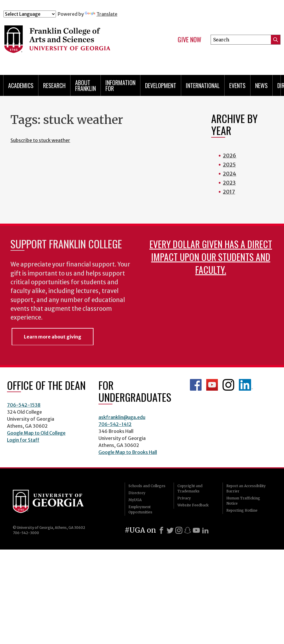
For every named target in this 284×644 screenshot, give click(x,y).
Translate (101, 14)
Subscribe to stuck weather (40, 140)
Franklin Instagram (228, 385)
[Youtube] (196, 530)
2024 (230, 174)
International (203, 85)
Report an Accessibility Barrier (246, 488)
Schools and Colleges (147, 486)
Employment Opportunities (140, 509)
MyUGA (135, 500)
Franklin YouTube (212, 385)
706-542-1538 (24, 405)
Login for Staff (23, 440)
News (261, 85)
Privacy (184, 498)
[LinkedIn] (205, 530)
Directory (137, 493)
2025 (229, 165)
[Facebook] (161, 530)
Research (54, 85)
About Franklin (85, 85)
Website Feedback (193, 505)
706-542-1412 (115, 424)
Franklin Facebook (196, 385)
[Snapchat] (188, 530)
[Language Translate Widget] (30, 14)
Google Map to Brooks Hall (128, 452)
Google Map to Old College (36, 433)
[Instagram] (179, 530)
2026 (230, 156)
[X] (170, 530)
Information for (120, 85)
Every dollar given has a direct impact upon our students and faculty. (211, 257)
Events (237, 85)
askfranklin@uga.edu (122, 417)
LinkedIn (246, 385)
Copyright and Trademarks (190, 488)
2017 (229, 192)
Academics (21, 85)
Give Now (189, 40)
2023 (229, 183)
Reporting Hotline (242, 510)
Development (161, 85)
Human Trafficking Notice (243, 501)
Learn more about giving (53, 337)
